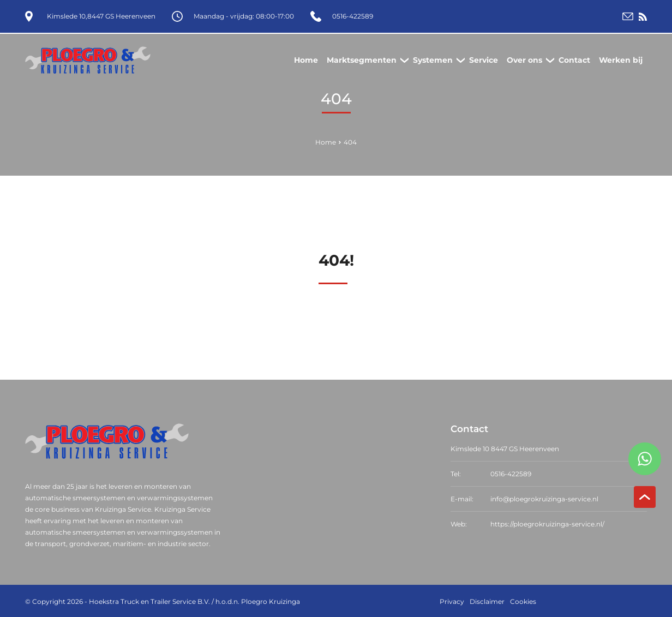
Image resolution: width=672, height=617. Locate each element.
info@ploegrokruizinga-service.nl (544, 498)
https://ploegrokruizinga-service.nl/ (547, 523)
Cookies (523, 600)
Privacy (452, 600)
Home (326, 141)
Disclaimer (487, 600)
